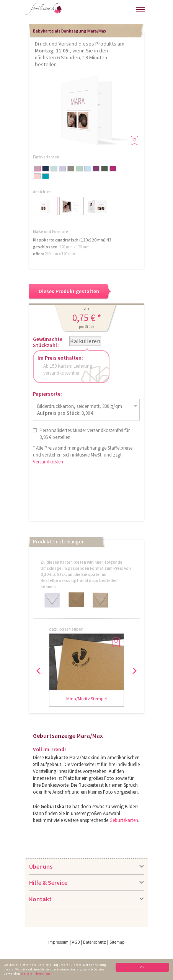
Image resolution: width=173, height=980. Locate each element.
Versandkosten (48, 462)
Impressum (58, 942)
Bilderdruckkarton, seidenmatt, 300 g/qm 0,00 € (80, 410)
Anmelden (98, 11)
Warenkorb (115, 9)
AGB (76, 942)
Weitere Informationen (37, 974)
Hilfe (76, 12)
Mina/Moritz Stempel (86, 699)
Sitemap (117, 942)
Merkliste (128, 9)
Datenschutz (95, 942)
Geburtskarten (124, 820)
